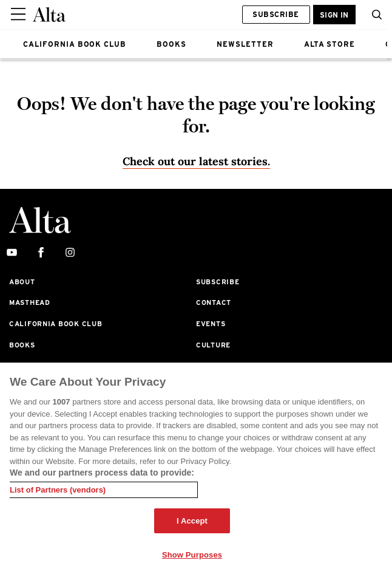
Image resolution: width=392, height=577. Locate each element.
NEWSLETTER (245, 44)
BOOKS (171, 44)
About (22, 282)
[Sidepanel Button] (19, 15)
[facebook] (41, 253)
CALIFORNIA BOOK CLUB (75, 44)
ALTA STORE (330, 44)
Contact (214, 302)
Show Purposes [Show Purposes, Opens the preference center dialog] (192, 555)
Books (22, 345)
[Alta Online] (49, 15)
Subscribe (275, 14)
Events (211, 324)
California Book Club (56, 324)
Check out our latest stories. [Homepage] (196, 161)
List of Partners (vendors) (58, 490)
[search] (374, 15)
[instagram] (70, 253)
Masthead (30, 302)
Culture (213, 345)
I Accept (192, 521)
